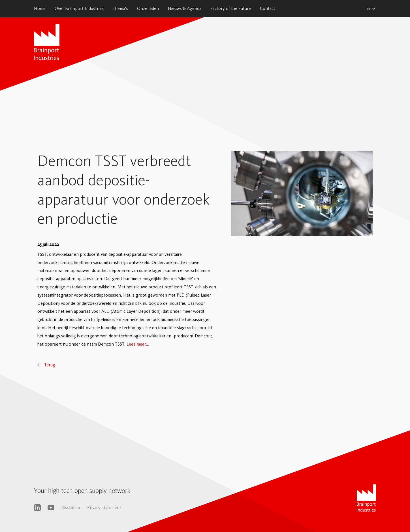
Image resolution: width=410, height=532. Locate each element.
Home (40, 8)
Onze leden (148, 8)
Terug (50, 365)
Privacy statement (104, 507)
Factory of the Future (231, 8)
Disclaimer (71, 507)
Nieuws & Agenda (185, 8)
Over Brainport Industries (79, 8)
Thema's (120, 8)
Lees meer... (138, 344)
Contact (268, 8)
